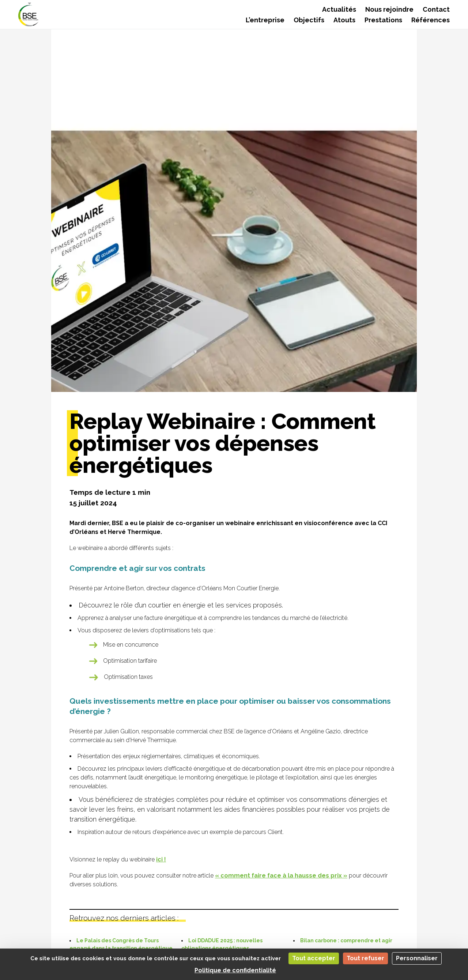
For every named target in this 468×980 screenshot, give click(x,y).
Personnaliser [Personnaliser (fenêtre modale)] (417, 958)
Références (431, 20)
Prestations (383, 20)
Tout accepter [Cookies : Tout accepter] (314, 958)
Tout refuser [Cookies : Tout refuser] (365, 958)
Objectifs (309, 20)
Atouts (344, 20)
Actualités (339, 9)
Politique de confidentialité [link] (235, 970)
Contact (436, 9)
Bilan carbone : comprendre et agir (346, 940)
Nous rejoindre (389, 9)
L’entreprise (265, 20)
